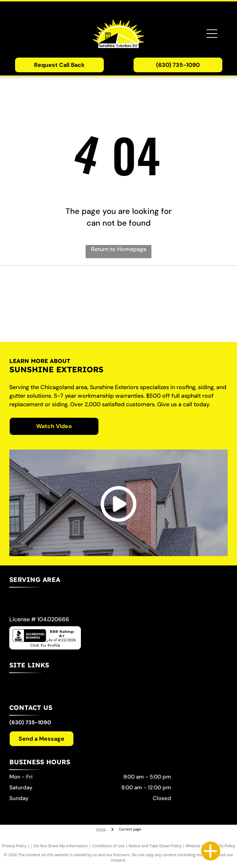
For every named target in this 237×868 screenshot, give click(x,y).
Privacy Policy (14, 846)
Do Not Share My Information (61, 846)
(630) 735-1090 (30, 722)
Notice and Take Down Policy (155, 846)
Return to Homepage (119, 249)
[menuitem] (116, 684)
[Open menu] (212, 34)
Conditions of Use (108, 846)
